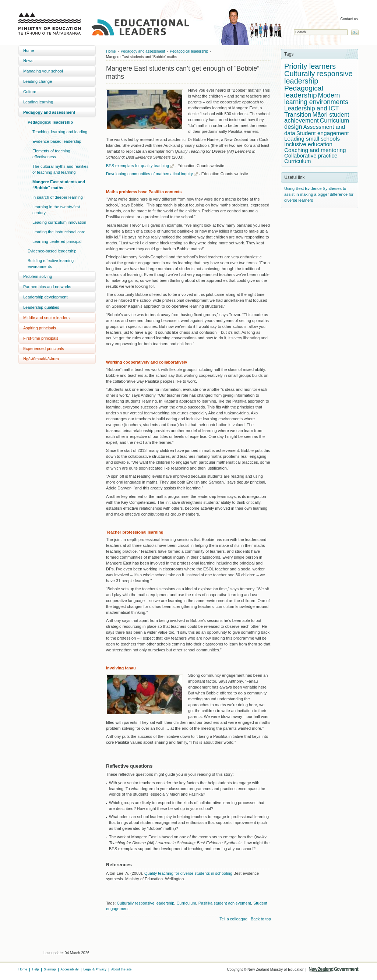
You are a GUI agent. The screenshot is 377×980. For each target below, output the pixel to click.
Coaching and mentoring (315, 150)
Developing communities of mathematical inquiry (149, 174)
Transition (298, 115)
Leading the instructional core (59, 232)
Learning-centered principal (57, 241)
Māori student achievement (317, 118)
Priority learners (310, 66)
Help (36, 969)
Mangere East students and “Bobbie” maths (59, 185)
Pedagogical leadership (50, 122)
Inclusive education (308, 144)
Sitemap (50, 969)
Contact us (349, 19)
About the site (121, 969)
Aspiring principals (40, 328)
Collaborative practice (311, 155)
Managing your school (43, 71)
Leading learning (38, 102)
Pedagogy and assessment (49, 112)
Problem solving (38, 276)
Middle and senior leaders (46, 318)
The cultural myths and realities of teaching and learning (60, 169)
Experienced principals (44, 349)
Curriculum (186, 903)
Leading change (38, 81)
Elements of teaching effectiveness (51, 154)
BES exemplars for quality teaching (138, 166)
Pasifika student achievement (225, 903)
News (28, 61)
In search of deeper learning (58, 197)
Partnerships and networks (47, 287)
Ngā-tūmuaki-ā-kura (41, 359)
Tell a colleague (233, 919)
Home (29, 50)
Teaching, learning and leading (60, 132)
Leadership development (45, 297)
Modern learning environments (316, 99)
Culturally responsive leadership (145, 903)
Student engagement (323, 133)
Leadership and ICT (312, 108)
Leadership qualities (41, 307)
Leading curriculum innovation (59, 222)
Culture (30, 92)
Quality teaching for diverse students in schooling (188, 873)
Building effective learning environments (51, 263)
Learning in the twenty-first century (56, 210)
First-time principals (41, 338)
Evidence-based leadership (57, 141)
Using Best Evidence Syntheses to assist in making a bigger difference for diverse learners (319, 194)
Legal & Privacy (95, 969)
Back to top (261, 919)
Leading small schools (312, 139)
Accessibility (70, 969)
